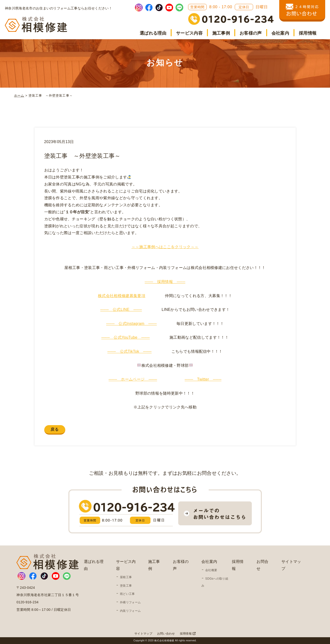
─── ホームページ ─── (133, 379)
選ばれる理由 (153, 33)
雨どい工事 (127, 594)
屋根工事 (126, 577)
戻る (55, 429)
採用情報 (308, 33)
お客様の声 (251, 33)
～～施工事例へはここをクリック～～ (165, 247)
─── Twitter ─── (203, 379)
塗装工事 (126, 586)
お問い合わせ (166, 634)
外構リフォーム (130, 602)
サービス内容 (189, 33)
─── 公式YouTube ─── (125, 337)
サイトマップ (143, 634)
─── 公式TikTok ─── (129, 351)
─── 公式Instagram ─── (131, 324)
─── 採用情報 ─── (165, 282)
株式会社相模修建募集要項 (122, 296)
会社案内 (280, 33)
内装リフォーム (130, 611)
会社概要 (211, 570)
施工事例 (221, 33)
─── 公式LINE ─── (121, 310)
